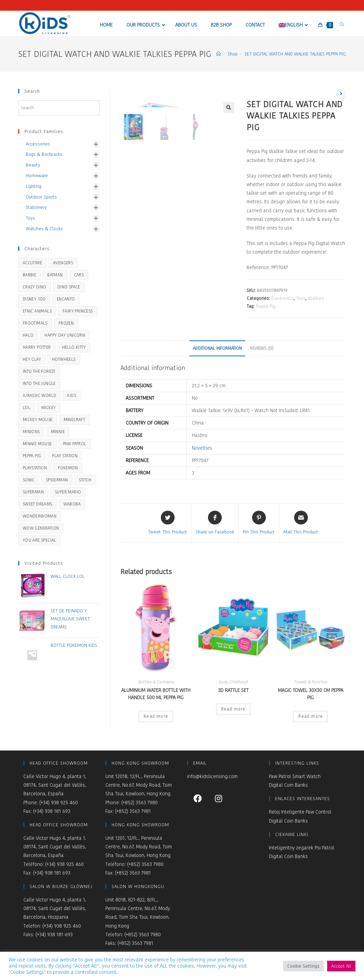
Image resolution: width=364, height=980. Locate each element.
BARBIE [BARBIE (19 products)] (29, 275)
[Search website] (342, 25)
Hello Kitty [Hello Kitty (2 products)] (74, 347)
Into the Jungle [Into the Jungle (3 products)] (39, 383)
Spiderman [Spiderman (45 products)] (57, 480)
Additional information (217, 348)
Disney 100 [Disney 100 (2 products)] (34, 299)
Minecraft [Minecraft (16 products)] (75, 420)
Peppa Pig (266, 306)
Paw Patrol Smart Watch (295, 776)
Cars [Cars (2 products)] (79, 275)
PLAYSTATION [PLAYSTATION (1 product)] (35, 468)
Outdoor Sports (41, 197)
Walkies (316, 298)
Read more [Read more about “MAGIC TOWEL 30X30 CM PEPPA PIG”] (310, 716)
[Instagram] (219, 798)
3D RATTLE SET (233, 690)
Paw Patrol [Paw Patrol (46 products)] (75, 444)
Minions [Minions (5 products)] (31, 432)
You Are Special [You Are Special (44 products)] (39, 540)
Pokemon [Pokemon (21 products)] (68, 468)
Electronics (283, 298)
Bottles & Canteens (156, 682)
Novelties (202, 448)
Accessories (38, 144)
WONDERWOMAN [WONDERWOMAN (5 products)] (40, 516)
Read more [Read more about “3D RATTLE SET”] (233, 709)
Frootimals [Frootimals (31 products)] (35, 323)
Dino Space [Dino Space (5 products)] (69, 287)
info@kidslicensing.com (212, 776)
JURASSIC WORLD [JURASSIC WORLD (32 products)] (40, 395)
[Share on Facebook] (215, 523)
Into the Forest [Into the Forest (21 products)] (39, 371)
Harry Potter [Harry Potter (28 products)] (37, 347)
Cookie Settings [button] (303, 966)
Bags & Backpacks (44, 154)
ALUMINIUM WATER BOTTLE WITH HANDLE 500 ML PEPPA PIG (156, 694)
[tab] (217, 349)
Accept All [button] (341, 966)
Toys (301, 298)
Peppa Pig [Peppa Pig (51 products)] (32, 456)
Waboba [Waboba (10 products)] (72, 504)
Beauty (33, 165)
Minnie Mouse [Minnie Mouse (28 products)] (37, 444)
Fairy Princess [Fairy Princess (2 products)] (78, 311)
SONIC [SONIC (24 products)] (29, 480)
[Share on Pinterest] (259, 523)
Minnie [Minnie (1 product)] (58, 432)
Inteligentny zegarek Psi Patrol (302, 848)
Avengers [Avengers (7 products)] (63, 263)
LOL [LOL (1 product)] (27, 407)
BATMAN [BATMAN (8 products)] (55, 275)
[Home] (219, 54)
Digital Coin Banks (288, 785)
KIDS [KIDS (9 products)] (72, 395)
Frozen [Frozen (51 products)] (66, 323)
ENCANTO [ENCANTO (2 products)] (66, 299)
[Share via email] (301, 523)
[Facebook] (197, 798)
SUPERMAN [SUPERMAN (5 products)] (33, 492)
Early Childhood (233, 682)
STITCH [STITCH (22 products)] (85, 480)
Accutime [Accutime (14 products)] (32, 263)
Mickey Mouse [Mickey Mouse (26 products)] (38, 420)
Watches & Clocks (44, 229)
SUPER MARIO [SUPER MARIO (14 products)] (68, 492)
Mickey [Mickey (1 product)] (49, 407)
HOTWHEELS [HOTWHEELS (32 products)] (64, 359)
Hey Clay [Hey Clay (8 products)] (32, 359)
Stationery (36, 207)
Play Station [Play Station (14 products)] (65, 456)
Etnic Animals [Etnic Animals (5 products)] (37, 311)
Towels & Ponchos (311, 682)
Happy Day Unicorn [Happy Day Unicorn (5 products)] (65, 335)
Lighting (34, 186)
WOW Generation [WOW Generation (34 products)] (41, 528)
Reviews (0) (262, 348)
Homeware (37, 176)
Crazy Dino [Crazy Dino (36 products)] (35, 287)
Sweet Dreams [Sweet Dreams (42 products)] (38, 504)
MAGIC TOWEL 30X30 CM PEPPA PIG (311, 694)
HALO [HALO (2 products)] (28, 335)
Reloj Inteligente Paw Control (300, 812)
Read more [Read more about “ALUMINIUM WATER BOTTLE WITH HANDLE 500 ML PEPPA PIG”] (156, 716)
